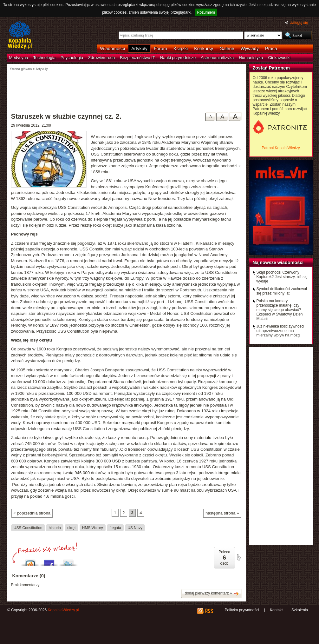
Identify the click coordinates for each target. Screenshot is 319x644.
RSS (209, 611)
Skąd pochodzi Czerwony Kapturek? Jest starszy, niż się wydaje (282, 277)
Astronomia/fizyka (217, 58)
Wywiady (250, 49)
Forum (160, 49)
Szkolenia (300, 610)
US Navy (135, 528)
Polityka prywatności (242, 610)
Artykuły (139, 49)
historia (55, 528)
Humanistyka (251, 58)
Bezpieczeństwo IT (137, 58)
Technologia (44, 58)
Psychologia (72, 58)
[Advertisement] (127, 90)
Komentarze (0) (29, 576)
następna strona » (222, 513)
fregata (115, 528)
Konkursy (204, 49)
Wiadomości (113, 49)
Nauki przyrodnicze (178, 58)
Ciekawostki (279, 58)
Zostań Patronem (271, 68)
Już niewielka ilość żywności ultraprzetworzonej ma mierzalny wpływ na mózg (280, 331)
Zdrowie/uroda (101, 58)
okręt (71, 528)
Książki (181, 49)
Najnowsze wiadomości (278, 262)
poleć (238, 557)
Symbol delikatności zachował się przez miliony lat (282, 291)
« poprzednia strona (32, 513)
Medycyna (19, 58)
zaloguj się (299, 23)
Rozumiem (206, 12)
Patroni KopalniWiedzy (281, 148)
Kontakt (276, 610)
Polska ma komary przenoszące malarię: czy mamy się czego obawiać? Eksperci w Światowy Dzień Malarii (280, 310)
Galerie (227, 49)
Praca (271, 49)
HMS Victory (93, 528)
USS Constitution (28, 528)
